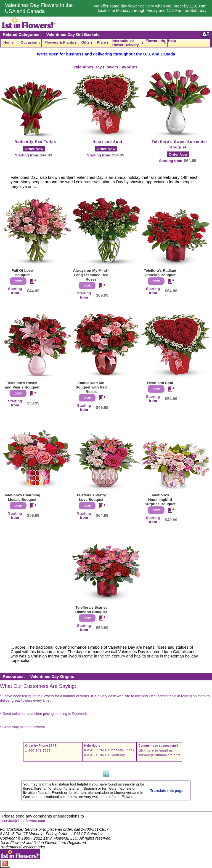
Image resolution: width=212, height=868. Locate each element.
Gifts (85, 42)
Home (8, 42)
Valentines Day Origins (52, 677)
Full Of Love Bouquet (22, 273)
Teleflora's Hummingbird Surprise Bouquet (160, 500)
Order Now (34, 149)
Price (101, 42)
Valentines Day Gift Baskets (73, 34)
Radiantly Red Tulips (35, 142)
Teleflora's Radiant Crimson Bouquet (160, 273)
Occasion (29, 42)
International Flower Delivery (125, 43)
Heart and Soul (107, 142)
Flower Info (155, 41)
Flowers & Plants (59, 42)
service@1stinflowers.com (159, 755)
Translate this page (167, 791)
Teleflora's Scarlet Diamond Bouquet (91, 610)
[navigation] (106, 43)
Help (172, 41)
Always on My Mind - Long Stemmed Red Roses (91, 275)
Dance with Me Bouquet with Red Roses (91, 387)
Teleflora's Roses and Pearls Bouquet (22, 385)
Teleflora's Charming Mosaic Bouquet (22, 497)
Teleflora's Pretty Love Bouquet (91, 497)
